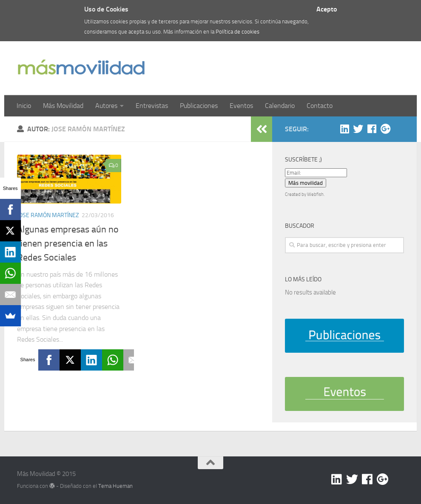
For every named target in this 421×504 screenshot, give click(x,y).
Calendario (280, 106)
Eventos (241, 106)
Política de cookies (238, 32)
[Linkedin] (344, 129)
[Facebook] (372, 129)
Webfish (315, 194)
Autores (106, 106)
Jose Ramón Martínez (48, 215)
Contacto (320, 106)
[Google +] (385, 129)
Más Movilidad (63, 106)
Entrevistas (152, 106)
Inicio (24, 106)
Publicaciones (199, 106)
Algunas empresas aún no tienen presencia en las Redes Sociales (68, 244)
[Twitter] (358, 129)
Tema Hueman (115, 486)
